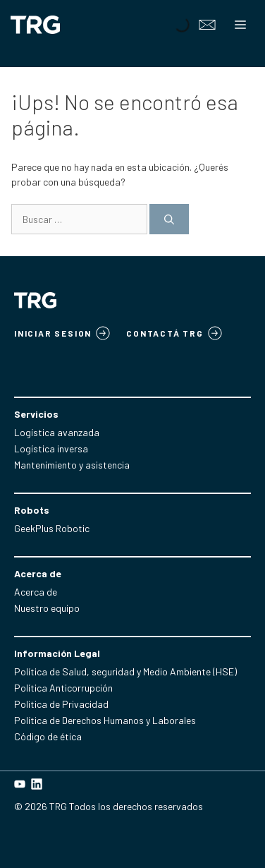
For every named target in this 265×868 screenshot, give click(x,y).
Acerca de (36, 592)
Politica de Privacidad (61, 704)
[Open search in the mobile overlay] (180, 25)
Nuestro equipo (47, 608)
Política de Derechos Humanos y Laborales (105, 720)
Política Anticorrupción (63, 688)
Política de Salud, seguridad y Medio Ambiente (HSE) (125, 671)
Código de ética (48, 736)
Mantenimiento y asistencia (72, 465)
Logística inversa (51, 448)
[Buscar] (169, 219)
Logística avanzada (57, 432)
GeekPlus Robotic (52, 528)
